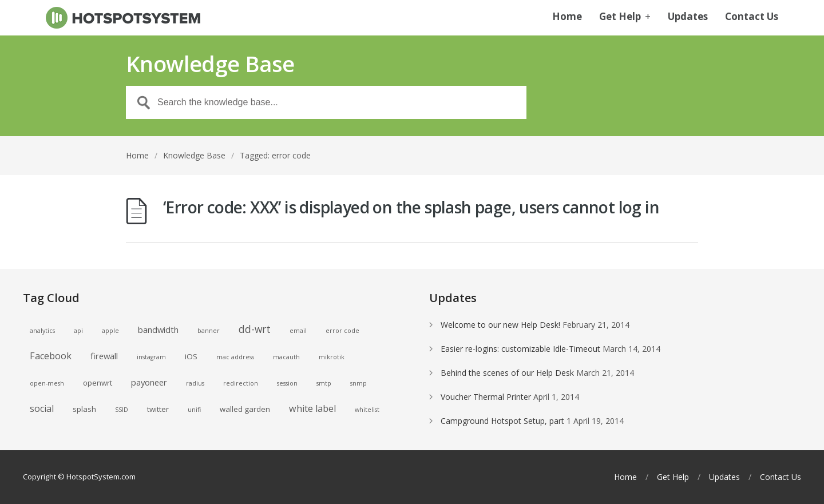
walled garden (245, 409)
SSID (122, 410)
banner (209, 331)
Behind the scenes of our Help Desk (507, 373)
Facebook (51, 356)
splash (84, 409)
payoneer (149, 382)
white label (312, 408)
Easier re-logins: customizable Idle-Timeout (520, 349)
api (78, 331)
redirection (241, 383)
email (298, 331)
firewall (104, 356)
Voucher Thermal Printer (486, 397)
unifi (194, 410)
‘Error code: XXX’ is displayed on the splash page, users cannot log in (411, 207)
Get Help (625, 17)
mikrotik (332, 357)
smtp (324, 383)
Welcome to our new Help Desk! (500, 325)
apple (110, 331)
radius (195, 383)
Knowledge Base (194, 155)
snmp (358, 383)
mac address (235, 357)
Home (567, 17)
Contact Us (752, 17)
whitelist (367, 410)
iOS (191, 356)
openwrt (98, 383)
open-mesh (47, 383)
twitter (158, 409)
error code (342, 331)
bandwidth (158, 330)
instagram (151, 357)
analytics (42, 331)
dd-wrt (255, 329)
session (287, 383)
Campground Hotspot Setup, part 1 (506, 421)
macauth (286, 357)
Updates (688, 17)
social (42, 408)
